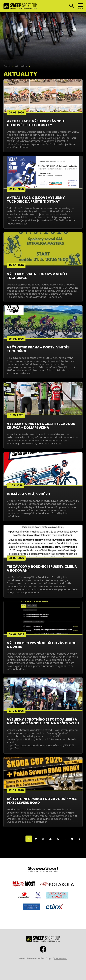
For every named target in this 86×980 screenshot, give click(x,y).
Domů (7, 66)
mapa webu (61, 958)
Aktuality (21, 66)
